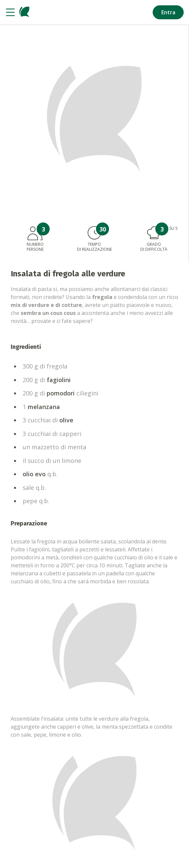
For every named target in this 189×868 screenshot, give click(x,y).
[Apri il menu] (10, 12)
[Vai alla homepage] (24, 12)
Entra (168, 12)
